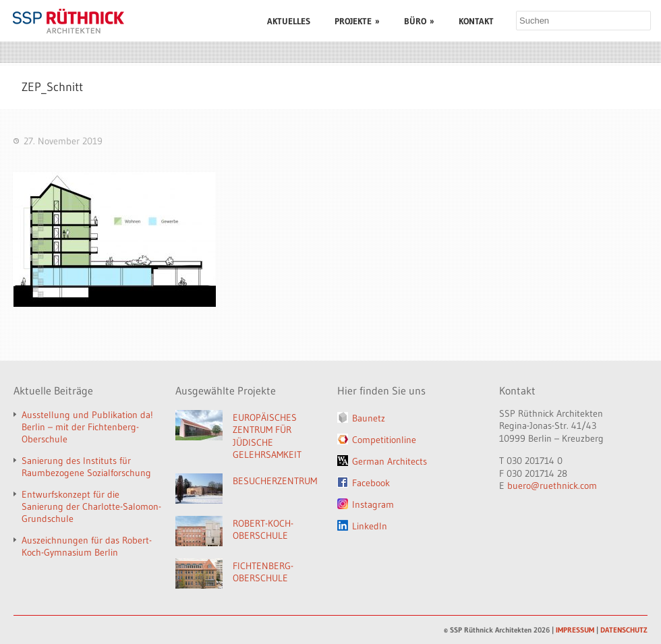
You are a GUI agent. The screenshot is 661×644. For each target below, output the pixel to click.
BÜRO (419, 21)
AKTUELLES (289, 21)
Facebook (371, 483)
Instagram (373, 504)
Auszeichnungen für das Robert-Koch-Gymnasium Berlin (87, 546)
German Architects (390, 461)
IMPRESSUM (575, 630)
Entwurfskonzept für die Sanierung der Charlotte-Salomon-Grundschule (91, 506)
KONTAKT (476, 21)
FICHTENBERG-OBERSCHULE (263, 572)
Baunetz (369, 418)
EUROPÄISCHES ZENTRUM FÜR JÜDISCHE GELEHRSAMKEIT (267, 436)
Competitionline (384, 440)
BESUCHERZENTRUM (275, 481)
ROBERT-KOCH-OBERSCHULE (263, 530)
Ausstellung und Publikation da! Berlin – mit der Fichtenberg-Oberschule (87, 427)
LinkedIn (370, 526)
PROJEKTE (357, 21)
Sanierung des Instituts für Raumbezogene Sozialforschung (86, 467)
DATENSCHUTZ (624, 630)
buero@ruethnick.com (552, 486)
